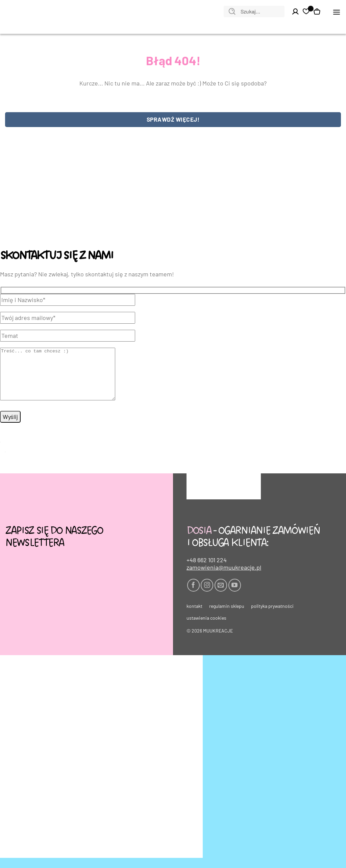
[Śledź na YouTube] (235, 595)
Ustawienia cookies (206, 628)
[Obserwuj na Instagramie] (207, 595)
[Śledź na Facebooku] (193, 595)
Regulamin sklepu (227, 616)
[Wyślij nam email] (221, 595)
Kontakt (194, 616)
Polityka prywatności (272, 616)
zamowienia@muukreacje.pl (224, 577)
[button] (337, 12)
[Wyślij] (232, 12)
